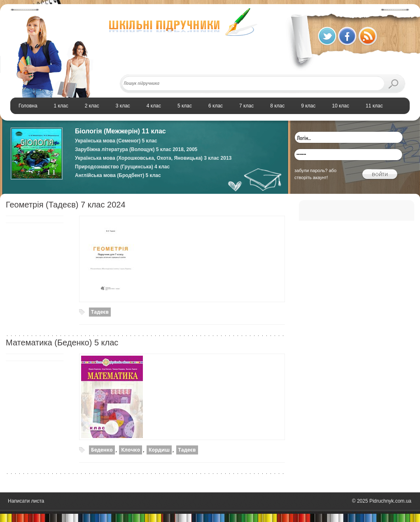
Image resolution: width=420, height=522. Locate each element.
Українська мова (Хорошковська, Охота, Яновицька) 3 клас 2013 (153, 158)
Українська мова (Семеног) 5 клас (116, 141)
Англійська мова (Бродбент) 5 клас (118, 175)
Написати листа (26, 501)
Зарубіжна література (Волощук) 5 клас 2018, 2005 (136, 149)
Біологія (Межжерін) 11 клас (120, 131)
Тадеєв (100, 312)
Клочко (131, 450)
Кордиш (159, 450)
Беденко (102, 450)
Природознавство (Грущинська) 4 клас (122, 167)
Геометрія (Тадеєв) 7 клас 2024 (66, 205)
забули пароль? (311, 170)
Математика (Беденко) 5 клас (62, 343)
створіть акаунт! (311, 177)
